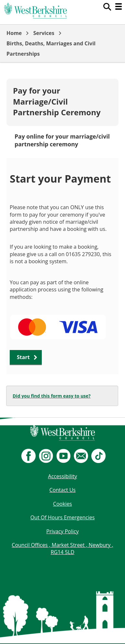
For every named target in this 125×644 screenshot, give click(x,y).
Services (44, 33)
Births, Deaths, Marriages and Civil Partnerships (51, 49)
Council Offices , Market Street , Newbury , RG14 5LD (62, 548)
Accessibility (62, 476)
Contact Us (63, 490)
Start (23, 357)
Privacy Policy (62, 531)
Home (14, 33)
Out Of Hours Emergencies (63, 517)
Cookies (62, 504)
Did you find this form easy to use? (52, 396)
